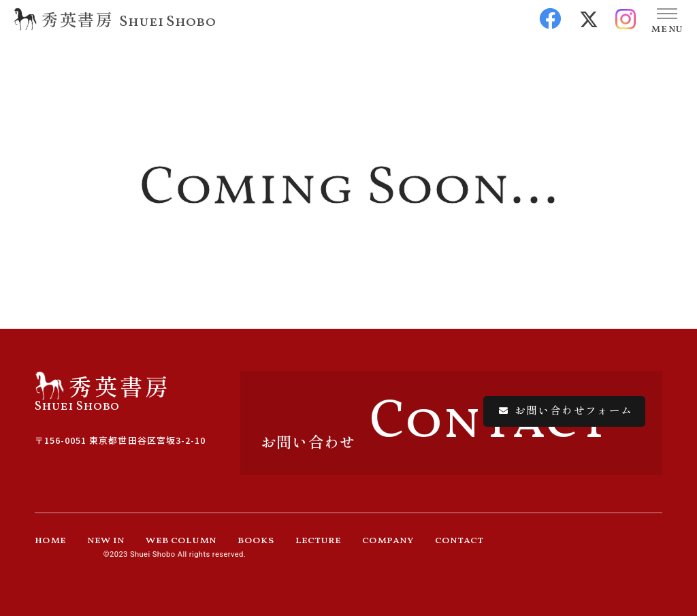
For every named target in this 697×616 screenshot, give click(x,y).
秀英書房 (78, 19)
